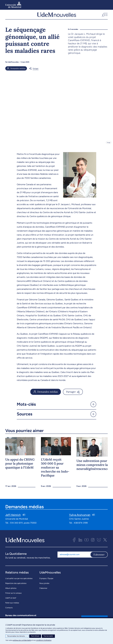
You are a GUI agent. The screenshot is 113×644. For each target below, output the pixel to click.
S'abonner (99, 557)
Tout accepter (48, 636)
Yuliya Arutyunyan (80, 517)
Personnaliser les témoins (17, 636)
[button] (104, 16)
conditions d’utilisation (44, 640)
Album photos (11, 590)
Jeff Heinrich (13, 517)
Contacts (9, 610)
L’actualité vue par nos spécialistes (19, 581)
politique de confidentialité (22, 640)
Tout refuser (35, 636)
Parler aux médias (12, 605)
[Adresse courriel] (74, 557)
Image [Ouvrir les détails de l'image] (108, 145)
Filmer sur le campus (13, 595)
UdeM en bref (11, 600)
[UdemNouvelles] (56, 16)
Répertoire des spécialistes (16, 585)
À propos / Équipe (46, 581)
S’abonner (43, 590)
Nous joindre (44, 585)
